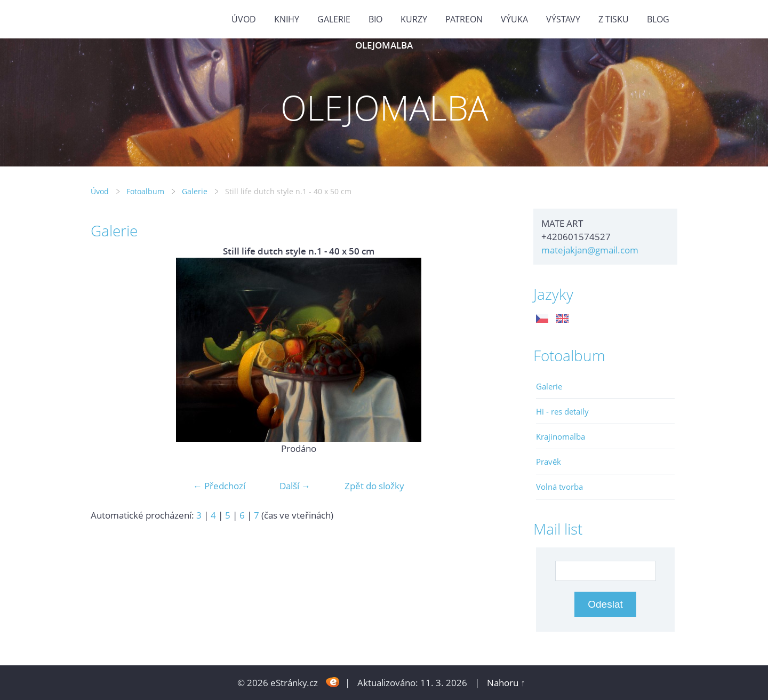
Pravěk (549, 462)
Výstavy (563, 19)
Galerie (195, 191)
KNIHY (287, 19)
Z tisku (614, 19)
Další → (295, 486)
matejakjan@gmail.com (590, 250)
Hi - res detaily (562, 411)
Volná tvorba (559, 487)
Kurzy (414, 19)
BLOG (658, 19)
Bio (375, 19)
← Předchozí (219, 486)
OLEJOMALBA (384, 45)
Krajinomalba (561, 436)
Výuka (514, 19)
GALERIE (334, 19)
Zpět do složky (374, 486)
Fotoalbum (145, 191)
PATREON (464, 19)
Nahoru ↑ (506, 683)
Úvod (244, 19)
